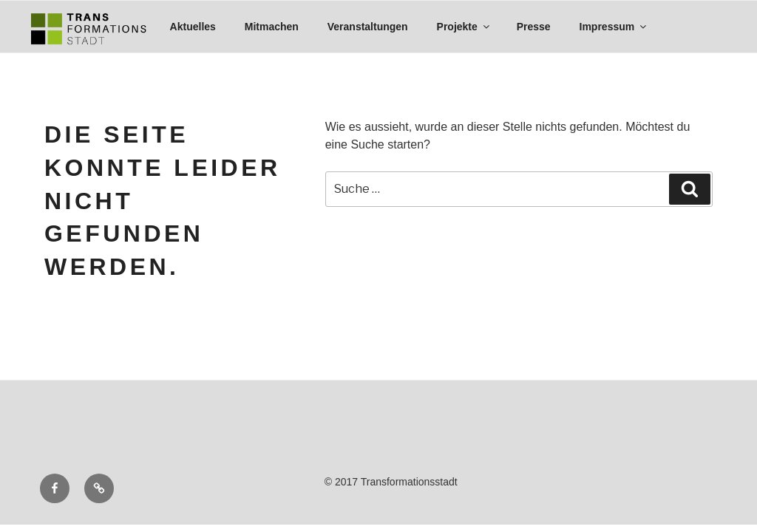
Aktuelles (193, 27)
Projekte (464, 27)
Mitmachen (272, 27)
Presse (534, 27)
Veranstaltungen (368, 27)
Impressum (614, 27)
